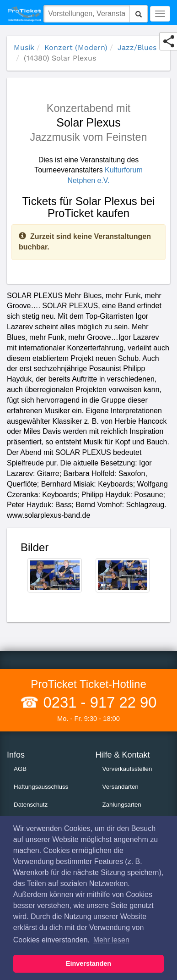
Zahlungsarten (122, 805)
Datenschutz (31, 805)
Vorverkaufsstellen (127, 769)
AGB (20, 769)
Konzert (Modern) (76, 47)
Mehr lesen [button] (111, 940)
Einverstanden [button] (88, 963)
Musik (24, 47)
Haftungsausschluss (41, 787)
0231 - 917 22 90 (98, 702)
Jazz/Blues (137, 47)
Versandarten (121, 787)
